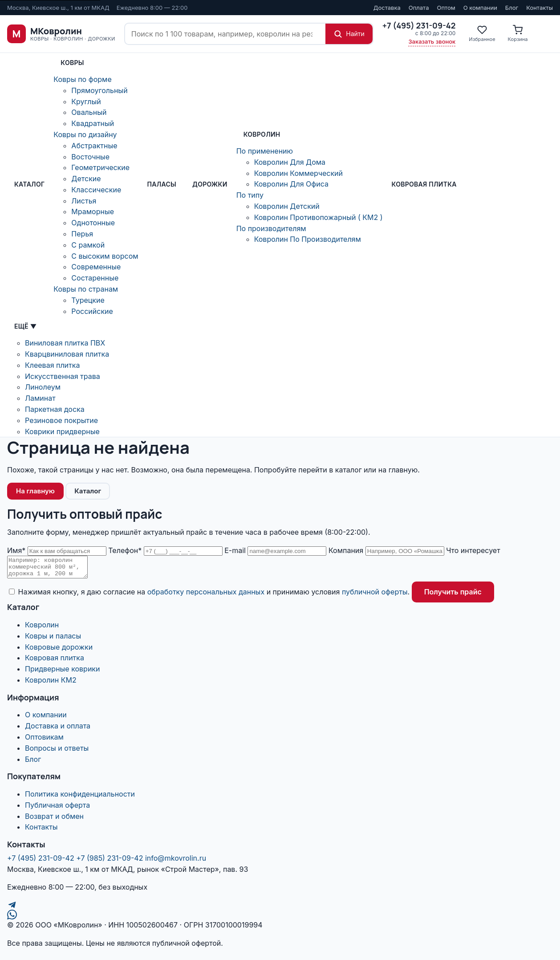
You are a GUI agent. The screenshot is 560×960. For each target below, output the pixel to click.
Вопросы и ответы (57, 752)
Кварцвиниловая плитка (67, 354)
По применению (265, 151)
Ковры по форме (82, 79)
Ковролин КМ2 (51, 684)
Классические (96, 190)
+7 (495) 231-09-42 (41, 862)
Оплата (419, 8)
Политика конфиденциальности (80, 798)
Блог (512, 8)
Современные (96, 267)
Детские (86, 179)
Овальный (89, 112)
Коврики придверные (62, 431)
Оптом (446, 8)
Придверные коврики (62, 673)
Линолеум (43, 387)
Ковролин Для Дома (290, 162)
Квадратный (93, 123)
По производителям (271, 228)
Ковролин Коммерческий (298, 173)
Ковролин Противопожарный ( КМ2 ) (319, 217)
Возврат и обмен (54, 820)
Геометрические (100, 167)
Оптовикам (44, 741)
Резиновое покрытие (61, 420)
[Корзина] (518, 34)
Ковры (72, 63)
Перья (82, 234)
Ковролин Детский (287, 206)
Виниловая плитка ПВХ (65, 343)
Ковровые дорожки (59, 651)
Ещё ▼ (25, 326)
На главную (35, 491)
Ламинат (40, 398)
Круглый (86, 102)
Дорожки (210, 184)
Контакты (540, 8)
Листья (84, 201)
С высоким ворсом (105, 256)
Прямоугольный (99, 90)
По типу (250, 195)
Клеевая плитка (52, 365)
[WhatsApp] (280, 919)
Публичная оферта (57, 809)
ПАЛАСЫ (162, 184)
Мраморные (93, 212)
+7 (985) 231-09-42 (110, 862)
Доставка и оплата (58, 730)
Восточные (90, 157)
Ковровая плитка (424, 184)
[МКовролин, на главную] (61, 34)
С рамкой (88, 245)
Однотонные (93, 223)
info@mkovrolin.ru (176, 862)
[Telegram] (280, 909)
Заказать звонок (432, 41)
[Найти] (349, 34)
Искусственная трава (63, 376)
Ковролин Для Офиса (291, 184)
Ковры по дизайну (85, 134)
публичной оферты (375, 596)
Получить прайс (453, 596)
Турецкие (88, 300)
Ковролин (262, 134)
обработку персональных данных (206, 596)
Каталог (29, 184)
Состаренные (95, 278)
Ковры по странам (86, 289)
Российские (92, 311)
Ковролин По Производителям (308, 239)
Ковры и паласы (53, 640)
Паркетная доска (55, 409)
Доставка (387, 8)
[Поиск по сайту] (225, 34)
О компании (480, 8)
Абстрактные (94, 146)
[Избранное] (482, 34)
